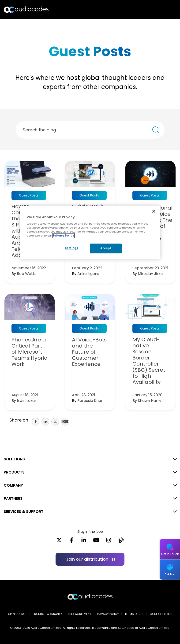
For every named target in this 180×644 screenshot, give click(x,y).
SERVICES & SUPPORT (24, 512)
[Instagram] (109, 542)
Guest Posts (29, 195)
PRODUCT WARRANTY (47, 614)
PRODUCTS (14, 472)
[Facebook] (72, 542)
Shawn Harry (150, 401)
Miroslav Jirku (150, 274)
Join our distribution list (91, 559)
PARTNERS (13, 498)
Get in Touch (170, 554)
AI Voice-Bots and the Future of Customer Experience (89, 352)
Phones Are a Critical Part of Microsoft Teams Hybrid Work (30, 352)
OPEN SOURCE (17, 614)
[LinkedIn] (84, 542)
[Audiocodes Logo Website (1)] (26, 9)
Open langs (164, 10)
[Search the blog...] (156, 130)
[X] (59, 542)
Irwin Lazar (27, 401)
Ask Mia (170, 574)
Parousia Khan (90, 401)
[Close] (154, 211)
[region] (90, 233)
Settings (72, 248)
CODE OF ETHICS (161, 614)
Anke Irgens (88, 274)
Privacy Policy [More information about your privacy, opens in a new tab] (64, 236)
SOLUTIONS (14, 459)
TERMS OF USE (134, 614)
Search (156, 10)
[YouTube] (96, 542)
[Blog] (121, 542)
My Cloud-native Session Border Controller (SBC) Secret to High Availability (149, 361)
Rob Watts (27, 274)
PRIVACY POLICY (108, 614)
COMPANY (13, 485)
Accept (106, 248)
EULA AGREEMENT (80, 614)
